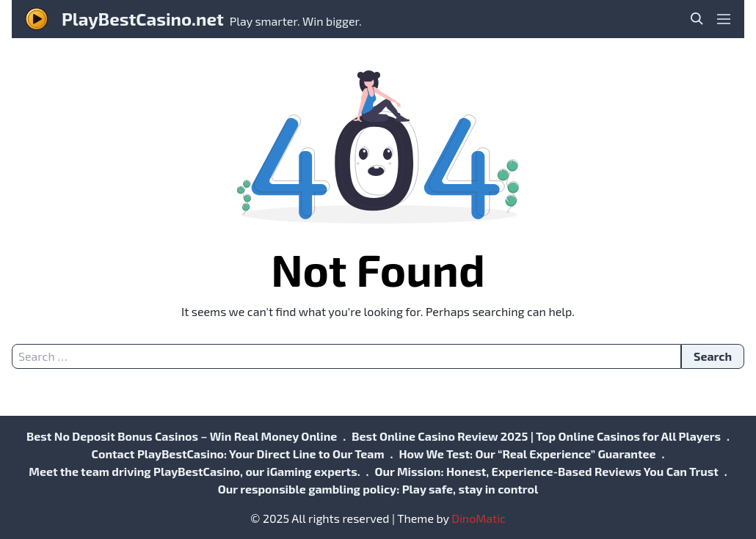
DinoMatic (479, 518)
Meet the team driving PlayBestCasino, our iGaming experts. (194, 471)
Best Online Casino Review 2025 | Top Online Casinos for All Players (536, 436)
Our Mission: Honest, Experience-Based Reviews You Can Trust (546, 471)
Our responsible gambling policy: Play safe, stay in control (378, 489)
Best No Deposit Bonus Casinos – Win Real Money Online (182, 436)
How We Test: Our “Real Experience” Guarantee (527, 454)
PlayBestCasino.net (143, 19)
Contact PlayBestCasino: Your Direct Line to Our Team (238, 454)
